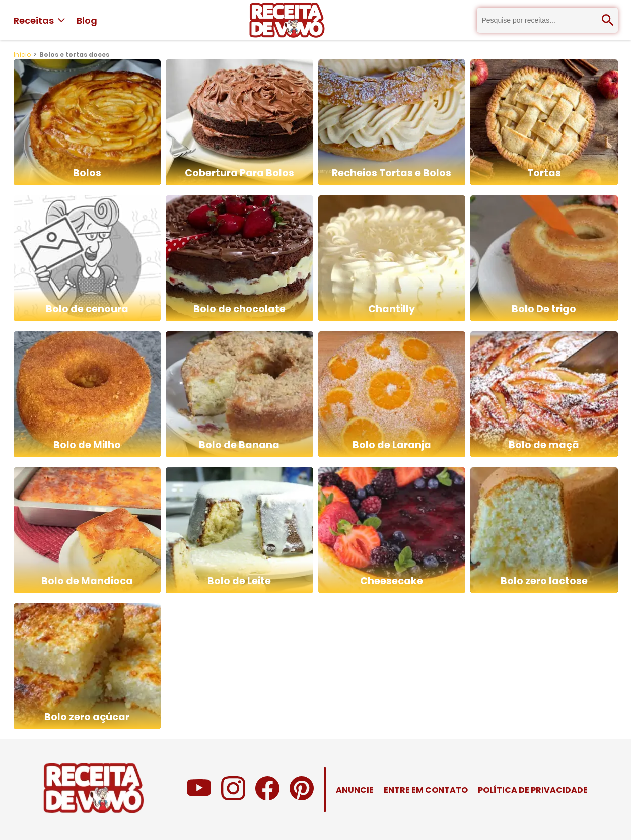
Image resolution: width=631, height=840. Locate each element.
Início (22, 55)
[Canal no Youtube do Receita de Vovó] (199, 797)
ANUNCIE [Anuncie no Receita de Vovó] (355, 790)
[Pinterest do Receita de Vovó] (302, 797)
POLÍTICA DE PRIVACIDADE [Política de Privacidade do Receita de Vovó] (533, 790)
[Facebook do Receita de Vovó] (267, 797)
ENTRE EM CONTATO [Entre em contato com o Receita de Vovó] (426, 790)
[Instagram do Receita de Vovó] (233, 797)
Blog (87, 20)
